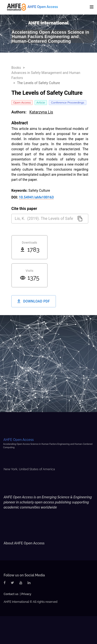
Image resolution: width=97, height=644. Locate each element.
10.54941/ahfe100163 (36, 197)
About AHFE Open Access (24, 543)
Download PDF (34, 301)
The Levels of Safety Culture (38, 83)
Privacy (26, 594)
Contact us (11, 594)
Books (16, 68)
